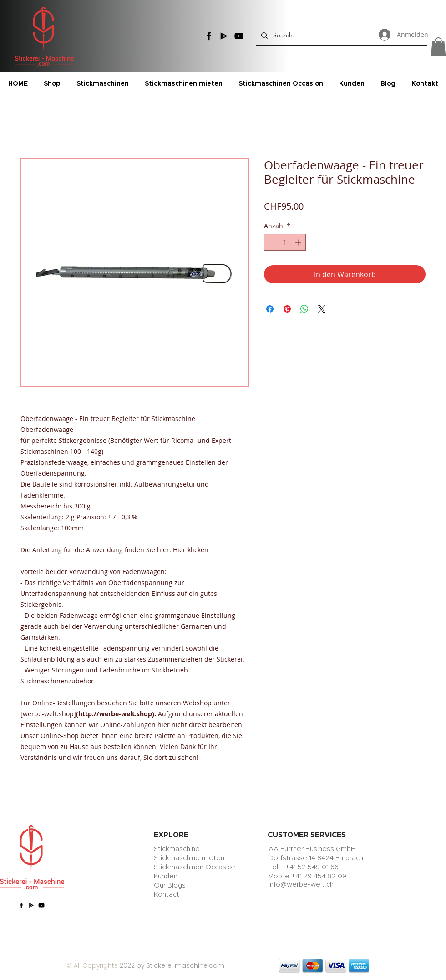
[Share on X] (322, 309)
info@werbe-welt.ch (301, 885)
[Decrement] (271, 242)
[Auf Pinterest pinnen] (287, 309)
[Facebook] (209, 36)
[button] (438, 47)
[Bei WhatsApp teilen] (304, 309)
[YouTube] (239, 36)
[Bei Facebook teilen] (270, 309)
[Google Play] (224, 36)
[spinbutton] (285, 242)
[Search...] (341, 35)
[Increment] (299, 242)
